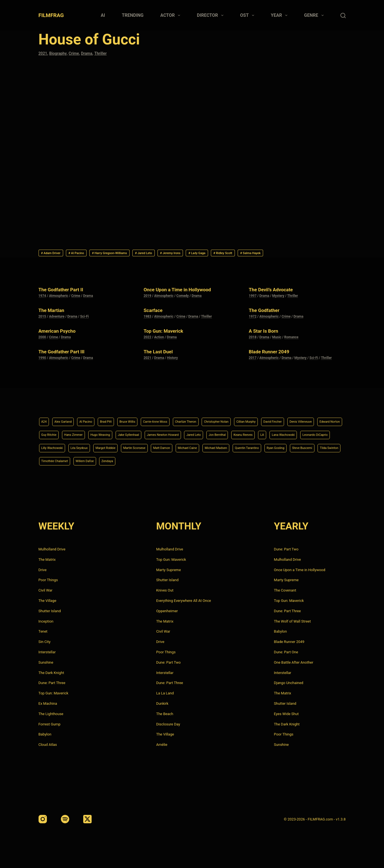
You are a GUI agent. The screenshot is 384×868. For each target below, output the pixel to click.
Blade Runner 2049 (273, 353)
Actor (171, 15)
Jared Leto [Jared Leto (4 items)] (296, 432)
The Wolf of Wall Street (292, 621)
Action (159, 339)
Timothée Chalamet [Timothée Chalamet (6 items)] (261, 461)
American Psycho (60, 333)
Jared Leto (171, 254)
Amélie (162, 745)
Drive (43, 570)
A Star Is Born (266, 333)
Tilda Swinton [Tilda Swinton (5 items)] (224, 461)
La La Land (165, 693)
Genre (315, 15)
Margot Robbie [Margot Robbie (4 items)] (241, 446)
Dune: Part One (286, 652)
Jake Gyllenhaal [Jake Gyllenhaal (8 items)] (216, 432)
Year (280, 15)
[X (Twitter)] (87, 819)
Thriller (105, 53)
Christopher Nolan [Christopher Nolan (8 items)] (250, 418)
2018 (253, 339)
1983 (147, 318)
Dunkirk (162, 703)
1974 (42, 298)
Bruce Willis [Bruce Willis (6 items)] (143, 418)
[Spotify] (65, 819)
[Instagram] (43, 819)
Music (277, 339)
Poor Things (48, 580)
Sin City (45, 642)
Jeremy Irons (204, 254)
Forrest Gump (50, 724)
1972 (253, 318)
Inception (46, 621)
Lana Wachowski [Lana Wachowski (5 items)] (100, 446)
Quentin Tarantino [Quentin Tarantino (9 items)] (125, 461)
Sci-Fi (84, 318)
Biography (59, 53)
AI (103, 15)
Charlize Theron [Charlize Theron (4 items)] (213, 418)
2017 (253, 360)
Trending (133, 15)
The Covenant (285, 590)
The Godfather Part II (65, 291)
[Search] (343, 16)
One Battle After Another (294, 662)
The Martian (54, 312)
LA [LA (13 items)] (76, 446)
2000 (42, 339)
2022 (147, 339)
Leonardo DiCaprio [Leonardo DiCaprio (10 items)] (139, 446)
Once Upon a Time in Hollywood (183, 291)
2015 (42, 318)
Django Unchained (289, 683)
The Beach (165, 714)
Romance (291, 339)
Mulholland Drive (52, 549)
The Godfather (267, 312)
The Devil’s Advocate (275, 291)
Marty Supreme (168, 570)
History (172, 360)
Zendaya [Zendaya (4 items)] (324, 461)
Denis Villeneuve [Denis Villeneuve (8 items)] (56, 432)
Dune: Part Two (168, 662)
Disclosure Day (168, 724)
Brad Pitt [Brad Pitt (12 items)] (118, 418)
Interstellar (47, 652)
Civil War (46, 590)
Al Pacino (86, 254)
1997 (253, 298)
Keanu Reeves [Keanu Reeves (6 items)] (53, 446)
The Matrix (47, 560)
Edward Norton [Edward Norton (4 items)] (90, 432)
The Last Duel (161, 353)
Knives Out (165, 590)
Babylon (45, 735)
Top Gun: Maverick (167, 333)
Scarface (155, 312)
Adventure (57, 318)
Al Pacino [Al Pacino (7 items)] (94, 418)
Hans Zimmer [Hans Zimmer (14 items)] (150, 432)
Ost (248, 15)
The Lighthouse (51, 714)
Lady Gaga (238, 254)
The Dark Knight (51, 673)
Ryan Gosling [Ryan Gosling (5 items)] (160, 461)
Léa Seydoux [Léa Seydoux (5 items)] (209, 446)
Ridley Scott (270, 254)
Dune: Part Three (52, 683)
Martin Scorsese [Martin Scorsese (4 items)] (276, 446)
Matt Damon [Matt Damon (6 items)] (308, 446)
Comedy (183, 298)
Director (211, 15)
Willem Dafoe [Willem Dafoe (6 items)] (297, 461)
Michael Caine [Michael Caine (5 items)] (54, 461)
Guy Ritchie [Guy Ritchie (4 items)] (121, 432)
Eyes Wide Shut (286, 714)
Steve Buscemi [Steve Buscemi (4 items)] (192, 461)
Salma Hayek (305, 254)
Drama (90, 53)
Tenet (43, 632)
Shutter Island (50, 611)
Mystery (278, 298)
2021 (43, 53)
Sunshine (46, 662)
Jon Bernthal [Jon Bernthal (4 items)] (324, 432)
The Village (47, 601)
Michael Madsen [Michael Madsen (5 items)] (88, 461)
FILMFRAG (51, 15)
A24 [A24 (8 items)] (45, 418)
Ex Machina (48, 703)
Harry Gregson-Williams (128, 254)
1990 (42, 360)
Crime (76, 53)
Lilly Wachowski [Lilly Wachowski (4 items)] (177, 446)
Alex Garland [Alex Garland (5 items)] (67, 418)
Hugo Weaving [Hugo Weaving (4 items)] (182, 432)
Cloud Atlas (48, 745)
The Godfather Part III (66, 353)
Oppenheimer (167, 611)
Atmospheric (59, 298)
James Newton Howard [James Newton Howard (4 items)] (258, 432)
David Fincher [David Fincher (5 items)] (318, 418)
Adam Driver (54, 254)
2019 (147, 298)
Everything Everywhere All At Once (183, 601)
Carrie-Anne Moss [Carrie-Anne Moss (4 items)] (176, 418)
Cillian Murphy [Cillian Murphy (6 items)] (286, 418)
